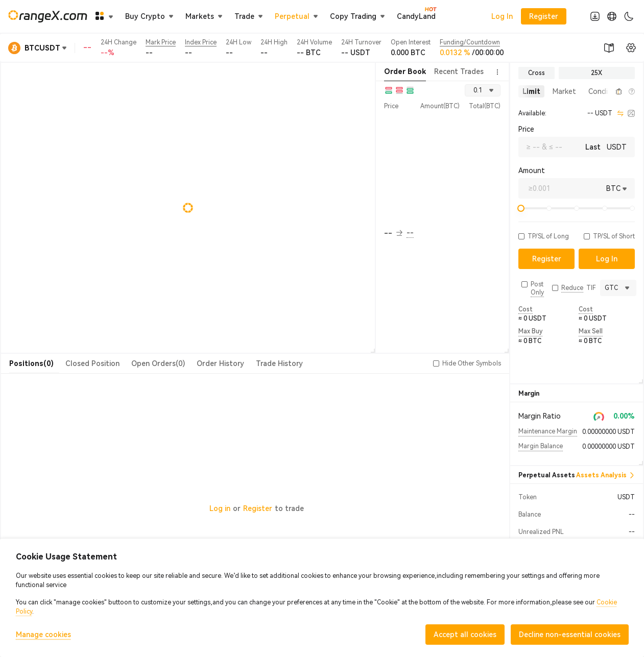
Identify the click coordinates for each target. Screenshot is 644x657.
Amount (532, 171)
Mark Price (161, 42)
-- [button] (393, 233)
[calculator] (631, 113)
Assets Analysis (605, 475)
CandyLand (416, 16)
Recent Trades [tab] (459, 71)
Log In (502, 16)
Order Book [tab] (405, 71)
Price (526, 129)
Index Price (201, 42)
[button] (607, 91)
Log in (220, 508)
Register (258, 508)
